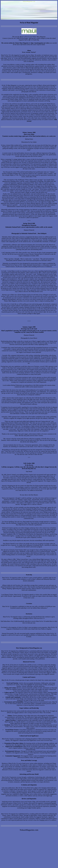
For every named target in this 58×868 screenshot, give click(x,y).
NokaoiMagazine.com (29, 1)
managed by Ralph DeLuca (47, 104)
